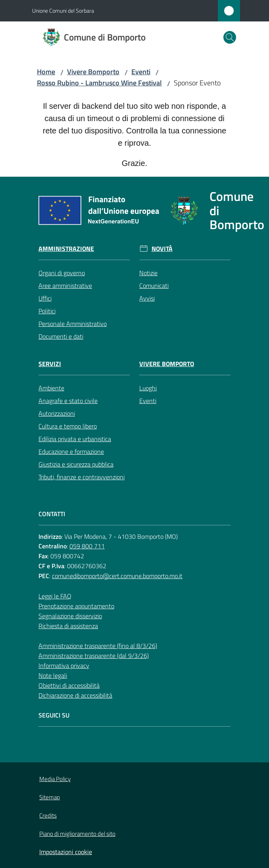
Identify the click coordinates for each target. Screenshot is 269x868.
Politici (47, 311)
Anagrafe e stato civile (68, 401)
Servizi (50, 364)
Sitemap (50, 797)
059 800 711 (87, 546)
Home (46, 72)
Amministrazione (66, 249)
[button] (230, 37)
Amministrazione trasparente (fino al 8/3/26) (98, 646)
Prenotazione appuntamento (76, 606)
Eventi (141, 72)
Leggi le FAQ (55, 596)
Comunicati (154, 285)
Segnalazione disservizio (70, 616)
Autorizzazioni (57, 413)
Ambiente (51, 388)
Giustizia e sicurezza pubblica (76, 464)
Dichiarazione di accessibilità (75, 695)
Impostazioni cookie (66, 852)
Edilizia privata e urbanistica (75, 439)
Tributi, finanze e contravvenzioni (82, 477)
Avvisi (147, 298)
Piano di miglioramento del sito (77, 834)
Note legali (53, 675)
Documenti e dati (61, 336)
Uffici (45, 298)
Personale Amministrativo (73, 324)
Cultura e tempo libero (68, 426)
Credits (48, 815)
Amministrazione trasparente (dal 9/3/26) (94, 656)
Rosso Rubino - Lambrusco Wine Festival (99, 83)
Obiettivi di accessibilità (69, 685)
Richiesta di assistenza (68, 626)
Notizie (148, 273)
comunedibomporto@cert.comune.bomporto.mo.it (117, 576)
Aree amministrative (65, 285)
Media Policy (55, 779)
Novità (162, 249)
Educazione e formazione (71, 451)
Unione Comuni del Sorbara (63, 11)
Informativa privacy (64, 665)
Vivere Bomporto (93, 72)
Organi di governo (62, 273)
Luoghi (148, 388)
